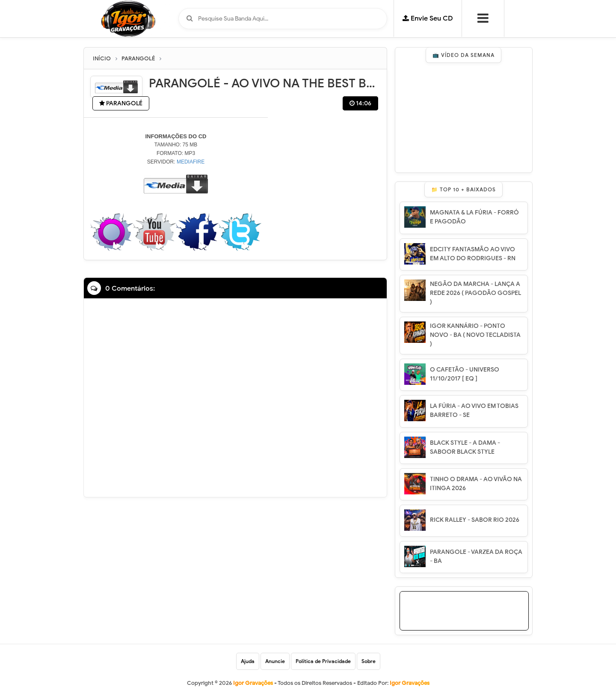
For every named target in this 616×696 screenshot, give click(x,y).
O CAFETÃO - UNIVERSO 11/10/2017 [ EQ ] (465, 374)
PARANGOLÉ (121, 103)
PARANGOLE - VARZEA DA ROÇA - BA (476, 556)
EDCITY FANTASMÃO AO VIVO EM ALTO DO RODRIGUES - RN (473, 254)
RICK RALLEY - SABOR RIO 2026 (475, 520)
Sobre (369, 661)
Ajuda (248, 661)
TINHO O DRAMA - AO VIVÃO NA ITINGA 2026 (476, 484)
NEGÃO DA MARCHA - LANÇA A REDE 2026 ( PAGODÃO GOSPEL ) (475, 293)
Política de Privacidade (323, 661)
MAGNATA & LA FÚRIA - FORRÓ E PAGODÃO (474, 217)
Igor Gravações (410, 683)
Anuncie (275, 661)
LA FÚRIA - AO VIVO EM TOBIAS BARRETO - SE (474, 410)
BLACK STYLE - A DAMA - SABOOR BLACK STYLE (465, 447)
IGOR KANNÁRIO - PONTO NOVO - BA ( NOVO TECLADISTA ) (475, 335)
